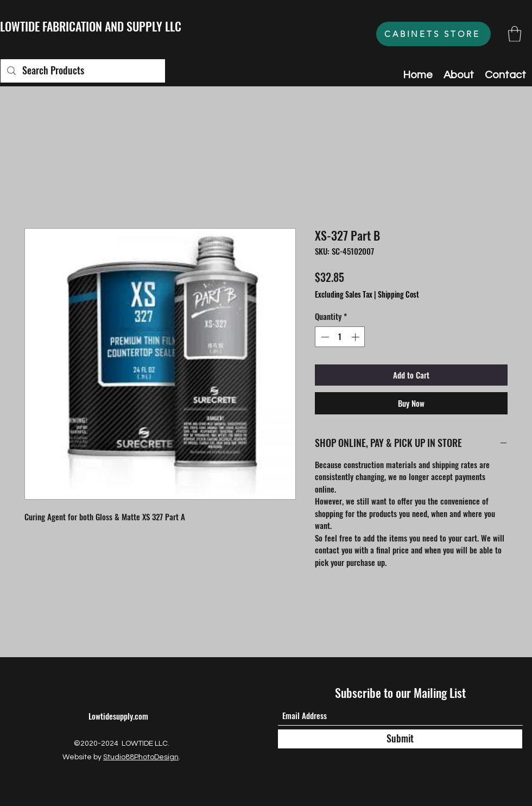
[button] (515, 34)
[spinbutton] (340, 337)
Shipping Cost (398, 294)
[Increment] (356, 337)
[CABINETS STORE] (433, 34)
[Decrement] (324, 337)
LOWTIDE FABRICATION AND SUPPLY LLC (91, 26)
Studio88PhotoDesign (141, 757)
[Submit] (400, 739)
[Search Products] (82, 71)
